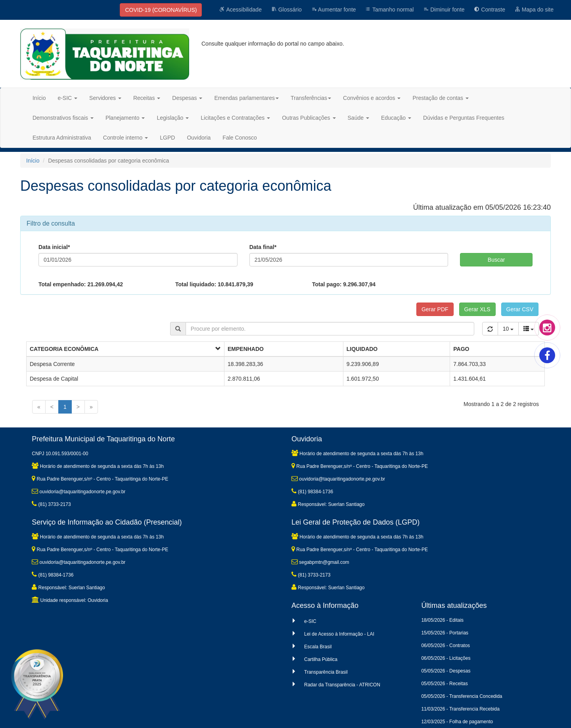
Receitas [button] (147, 98)
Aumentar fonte (334, 10)
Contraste (490, 10)
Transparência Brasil (326, 672)
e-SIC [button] (67, 98)
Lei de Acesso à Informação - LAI (339, 634)
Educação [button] (396, 118)
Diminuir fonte (444, 10)
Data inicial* (54, 247)
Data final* (263, 247)
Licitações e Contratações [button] (235, 118)
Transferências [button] (311, 98)
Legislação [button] (173, 118)
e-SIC (310, 621)
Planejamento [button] (125, 118)
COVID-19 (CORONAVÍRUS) (161, 10)
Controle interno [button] (126, 138)
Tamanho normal (389, 10)
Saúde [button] (358, 118)
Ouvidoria (199, 138)
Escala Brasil (318, 647)
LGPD (167, 138)
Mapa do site (534, 10)
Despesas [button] (187, 98)
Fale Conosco (240, 138)
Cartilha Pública (321, 659)
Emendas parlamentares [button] (246, 98)
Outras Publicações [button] (309, 118)
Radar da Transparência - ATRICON (342, 685)
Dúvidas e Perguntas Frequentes (464, 118)
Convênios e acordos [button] (372, 98)
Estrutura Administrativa (62, 138)
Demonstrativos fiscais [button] (63, 118)
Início (39, 98)
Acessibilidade (240, 10)
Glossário (286, 10)
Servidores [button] (105, 98)
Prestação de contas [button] (441, 98)
